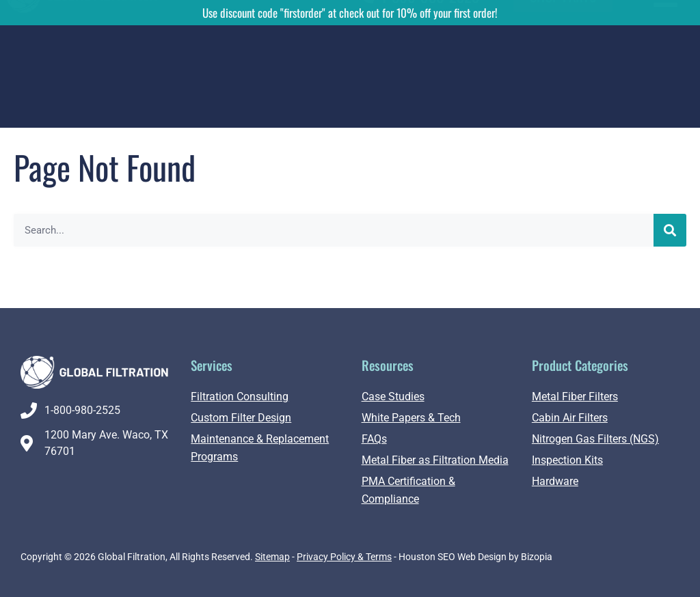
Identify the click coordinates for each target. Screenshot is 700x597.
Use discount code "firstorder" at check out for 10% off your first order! (350, 13)
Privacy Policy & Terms (344, 557)
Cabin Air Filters (570, 418)
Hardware (555, 481)
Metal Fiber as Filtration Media (435, 460)
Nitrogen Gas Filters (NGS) (595, 439)
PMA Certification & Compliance (408, 490)
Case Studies (393, 397)
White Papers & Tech (411, 418)
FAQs (374, 439)
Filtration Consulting (240, 397)
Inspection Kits (567, 460)
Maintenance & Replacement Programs (260, 448)
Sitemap (272, 557)
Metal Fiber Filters (575, 397)
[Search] (670, 230)
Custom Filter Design (241, 418)
